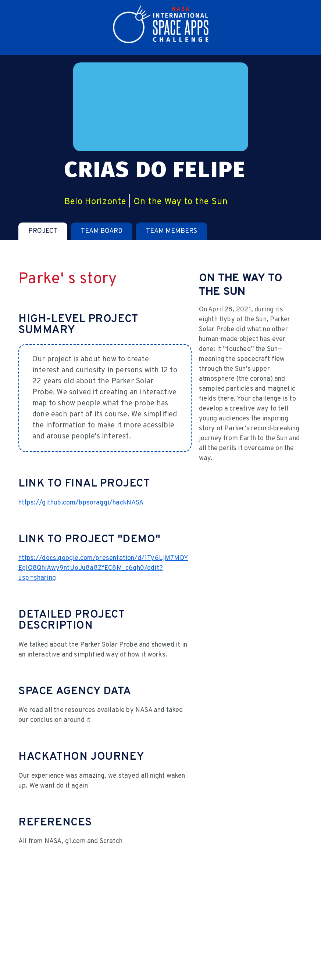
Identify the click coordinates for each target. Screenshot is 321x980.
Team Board (102, 231)
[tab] (43, 231)
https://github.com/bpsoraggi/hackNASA (81, 503)
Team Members (172, 231)
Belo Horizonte (95, 202)
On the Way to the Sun (181, 202)
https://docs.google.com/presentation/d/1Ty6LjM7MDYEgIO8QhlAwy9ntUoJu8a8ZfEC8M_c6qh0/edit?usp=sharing (103, 568)
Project (43, 231)
